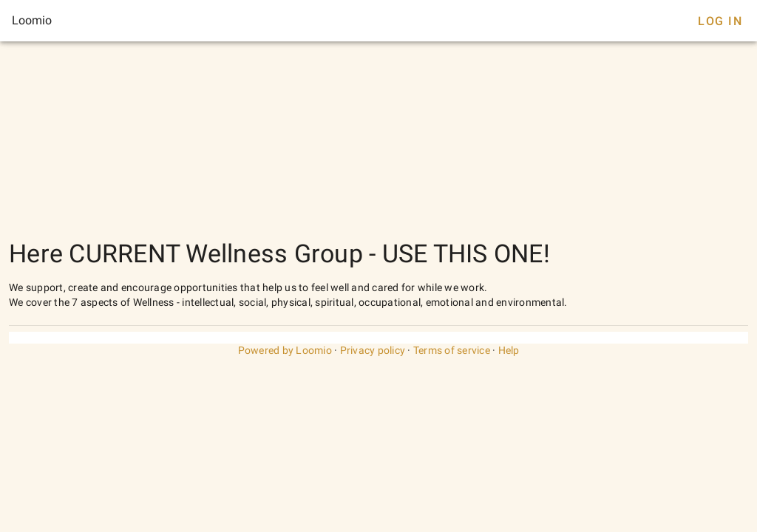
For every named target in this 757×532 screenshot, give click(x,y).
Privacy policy (373, 350)
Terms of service (452, 350)
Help (509, 350)
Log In (720, 21)
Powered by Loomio (285, 350)
